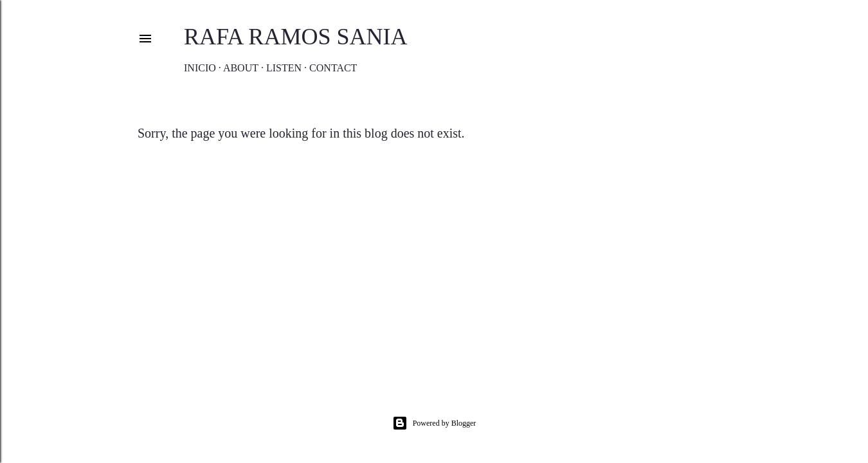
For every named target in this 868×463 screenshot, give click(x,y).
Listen (284, 68)
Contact (333, 68)
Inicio (200, 68)
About (241, 68)
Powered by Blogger (434, 423)
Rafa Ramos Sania (295, 37)
